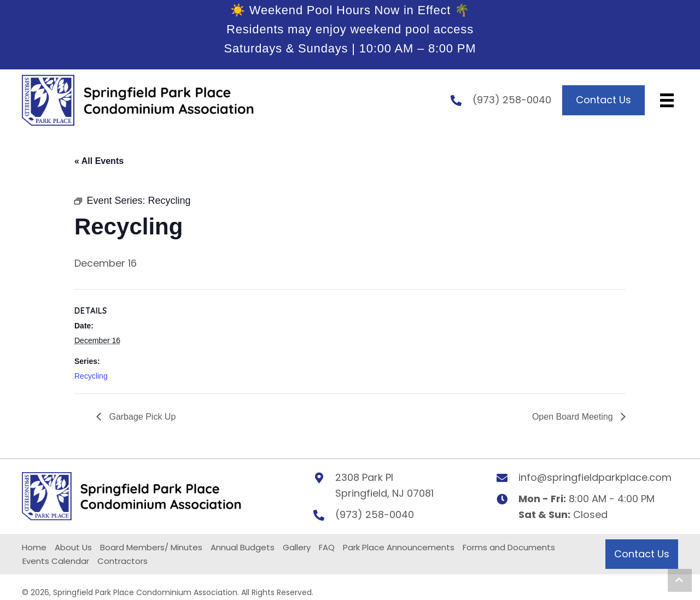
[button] (680, 580)
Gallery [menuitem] (297, 548)
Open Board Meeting (574, 417)
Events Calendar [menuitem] (56, 561)
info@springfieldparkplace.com (595, 478)
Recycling (91, 376)
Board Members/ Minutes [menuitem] (151, 548)
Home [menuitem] (34, 548)
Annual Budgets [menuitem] (243, 548)
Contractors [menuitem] (122, 561)
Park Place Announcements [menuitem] (399, 548)
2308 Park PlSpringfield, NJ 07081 (384, 486)
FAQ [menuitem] (327, 548)
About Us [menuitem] (73, 548)
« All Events (99, 161)
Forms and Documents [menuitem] (509, 548)
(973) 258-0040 (512, 100)
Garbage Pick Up (141, 417)
